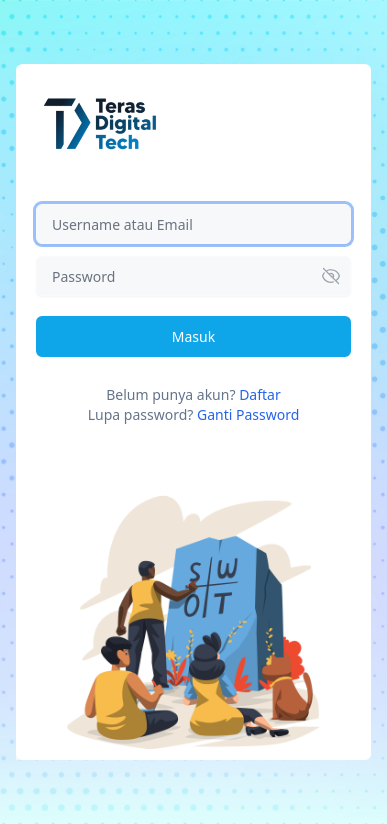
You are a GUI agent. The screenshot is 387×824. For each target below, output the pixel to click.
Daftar (260, 394)
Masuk (193, 336)
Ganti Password (248, 414)
